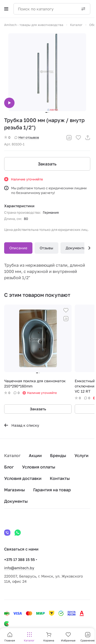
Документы (76, 248)
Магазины (15, 490)
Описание (18, 248)
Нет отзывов (27, 137)
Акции (35, 455)
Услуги (81, 455)
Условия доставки (23, 478)
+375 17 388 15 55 (19, 559)
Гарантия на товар (52, 490)
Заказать (47, 164)
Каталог (12, 455)
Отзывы (46, 248)
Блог (9, 467)
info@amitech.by (19, 568)
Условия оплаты (39, 467)
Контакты (60, 478)
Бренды (58, 455)
